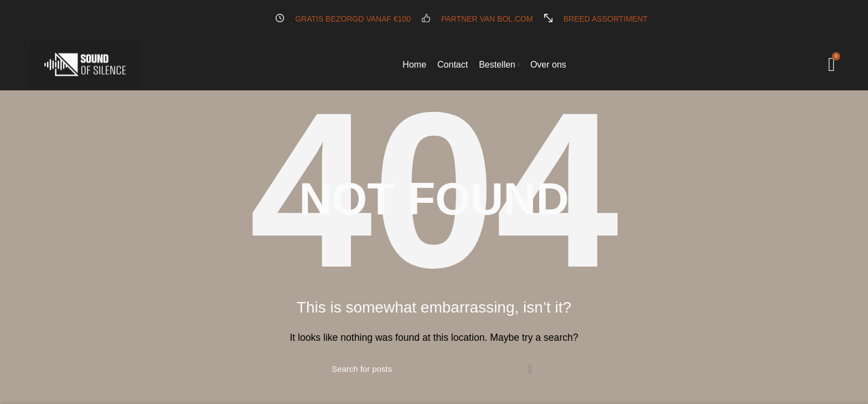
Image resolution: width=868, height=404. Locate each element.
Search (530, 369)
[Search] (434, 369)
